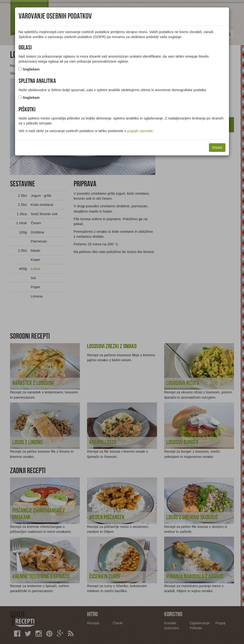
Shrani (217, 147)
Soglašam (31, 69)
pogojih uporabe (140, 131)
